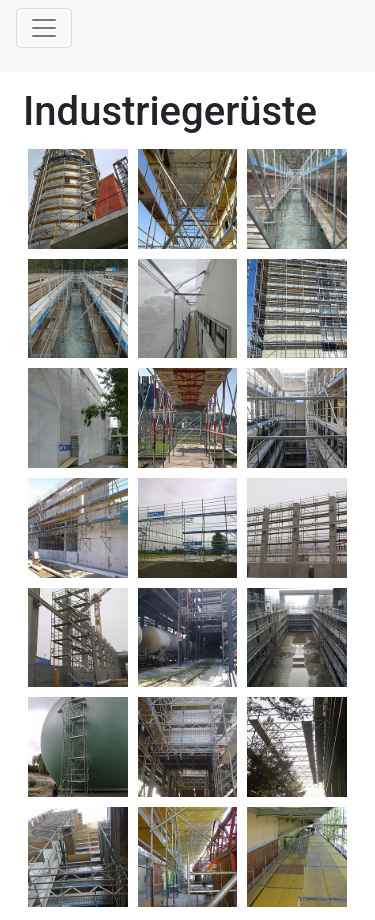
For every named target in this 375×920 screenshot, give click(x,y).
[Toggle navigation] (44, 28)
